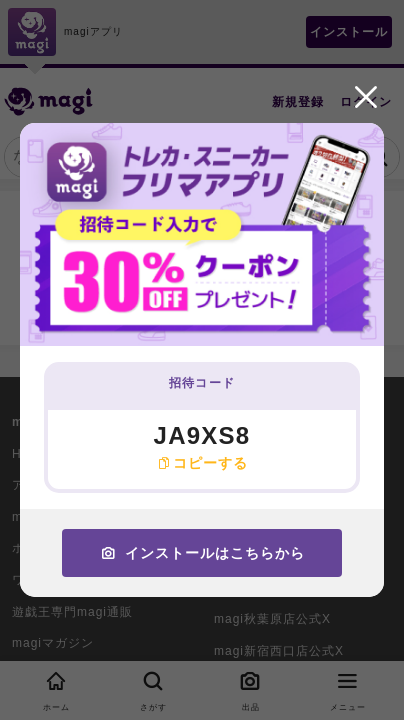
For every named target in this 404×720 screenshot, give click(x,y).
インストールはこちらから (202, 553)
